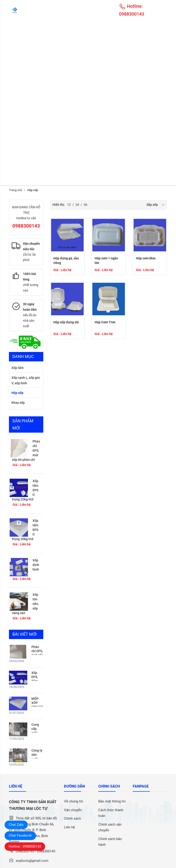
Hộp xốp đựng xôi (66, 322)
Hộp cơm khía (146, 258)
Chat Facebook (20, 835)
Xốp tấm (18, 368)
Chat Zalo (16, 825)
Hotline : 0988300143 (25, 846)
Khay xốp (18, 403)
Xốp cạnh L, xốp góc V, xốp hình (26, 380)
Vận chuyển (73, 810)
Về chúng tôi (74, 801)
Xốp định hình (36, 565)
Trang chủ (15, 190)
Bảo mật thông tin (112, 801)
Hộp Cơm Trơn (105, 322)
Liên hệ (69, 827)
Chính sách (72, 819)
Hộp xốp (17, 393)
